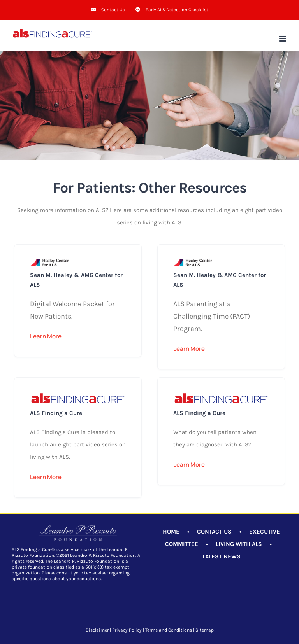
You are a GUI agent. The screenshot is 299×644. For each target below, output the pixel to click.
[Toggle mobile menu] (283, 39)
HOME (171, 532)
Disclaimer (97, 630)
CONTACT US (214, 532)
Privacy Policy (127, 630)
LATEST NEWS (222, 556)
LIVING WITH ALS (239, 544)
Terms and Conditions (169, 630)
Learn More (46, 336)
